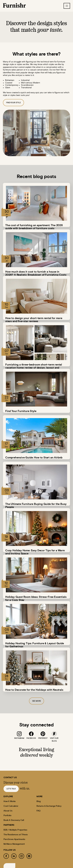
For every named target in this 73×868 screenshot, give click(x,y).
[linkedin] (14, 856)
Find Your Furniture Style (21, 411)
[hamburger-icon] (67, 6)
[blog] (54, 734)
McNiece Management (14, 844)
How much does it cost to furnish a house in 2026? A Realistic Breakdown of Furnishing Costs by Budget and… (36, 275)
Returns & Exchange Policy (49, 806)
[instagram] (19, 734)
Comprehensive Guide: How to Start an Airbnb (34, 458)
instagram (19, 738)
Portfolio (7, 816)
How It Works (10, 801)
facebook (31, 738)
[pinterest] (43, 734)
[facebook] (31, 734)
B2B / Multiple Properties (15, 830)
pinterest (43, 738)
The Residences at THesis (16, 835)
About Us (8, 811)
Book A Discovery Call (14, 820)
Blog (38, 801)
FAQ (38, 811)
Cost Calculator (11, 806)
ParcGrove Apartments (14, 839)
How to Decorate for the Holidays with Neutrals (34, 690)
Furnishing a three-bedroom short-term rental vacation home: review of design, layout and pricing (34, 368)
